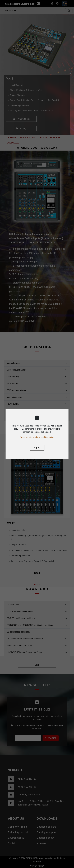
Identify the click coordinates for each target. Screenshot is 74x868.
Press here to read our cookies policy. (37, 437)
